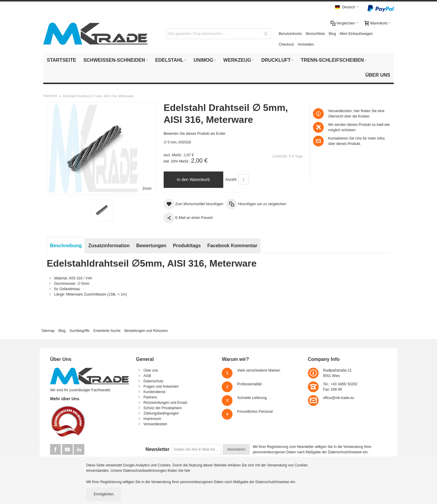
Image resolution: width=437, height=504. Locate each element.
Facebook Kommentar (232, 246)
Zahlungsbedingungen (161, 413)
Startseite (50, 96)
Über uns (151, 370)
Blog (332, 34)
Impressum (152, 419)
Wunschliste (315, 34)
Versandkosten (155, 424)
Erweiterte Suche (107, 331)
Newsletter (158, 449)
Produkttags (187, 246)
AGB (147, 376)
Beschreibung (66, 246)
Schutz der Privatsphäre (162, 408)
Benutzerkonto (290, 34)
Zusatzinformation (109, 246)
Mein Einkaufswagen (356, 34)
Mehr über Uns (65, 399)
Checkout (286, 44)
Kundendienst (154, 392)
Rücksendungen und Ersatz (165, 403)
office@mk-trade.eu (339, 398)
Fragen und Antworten (161, 386)
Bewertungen (151, 246)
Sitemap (48, 331)
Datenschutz (153, 381)
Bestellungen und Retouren (146, 331)
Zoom (147, 188)
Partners (150, 397)
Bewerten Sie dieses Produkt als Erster (195, 134)
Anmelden (306, 44)
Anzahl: (231, 180)
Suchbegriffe (79, 331)
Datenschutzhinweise (345, 452)
